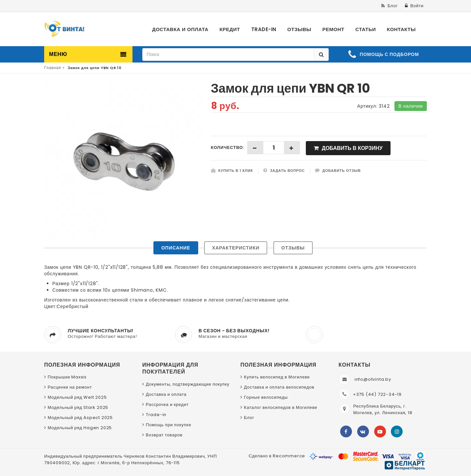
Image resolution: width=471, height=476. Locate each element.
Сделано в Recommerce (277, 456)
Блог (249, 418)
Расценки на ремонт (70, 387)
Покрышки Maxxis (67, 377)
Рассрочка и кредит (167, 404)
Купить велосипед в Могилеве (277, 377)
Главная (52, 68)
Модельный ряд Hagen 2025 (80, 428)
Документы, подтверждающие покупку (188, 384)
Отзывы (293, 248)
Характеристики (236, 248)
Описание (176, 248)
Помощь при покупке (169, 425)
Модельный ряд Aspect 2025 (80, 418)
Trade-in (156, 415)
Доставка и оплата (166, 394)
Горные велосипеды (266, 397)
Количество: (228, 147)
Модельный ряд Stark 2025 (78, 407)
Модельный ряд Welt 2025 (77, 397)
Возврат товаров (164, 435)
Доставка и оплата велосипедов (279, 387)
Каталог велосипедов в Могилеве (281, 407)
